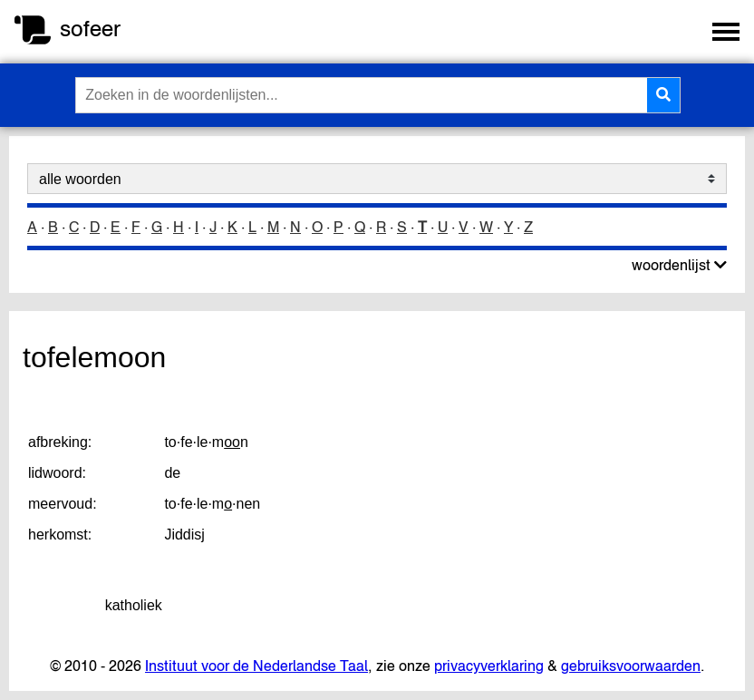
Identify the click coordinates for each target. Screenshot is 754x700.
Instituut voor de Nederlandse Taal (256, 666)
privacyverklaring (489, 666)
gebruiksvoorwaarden (631, 666)
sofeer (90, 29)
